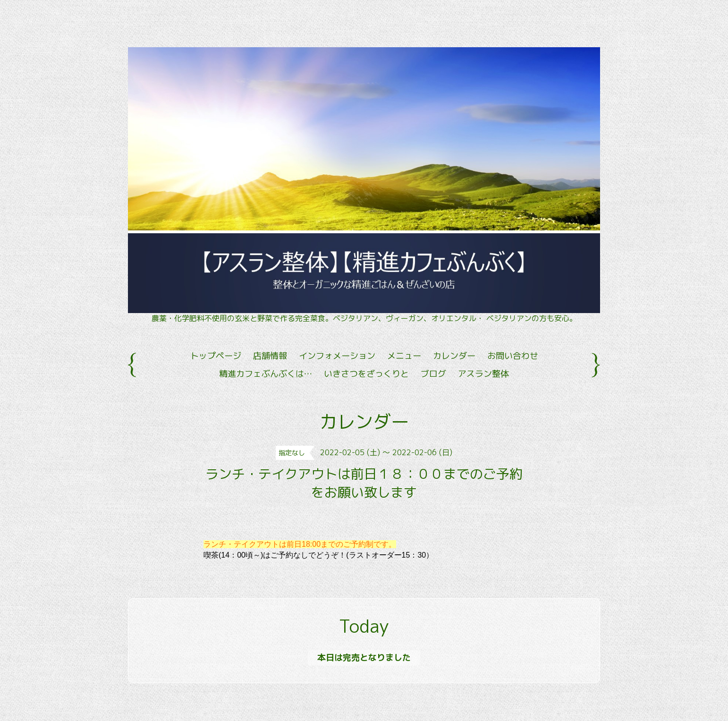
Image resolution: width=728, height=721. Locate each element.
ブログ (433, 374)
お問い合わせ (513, 356)
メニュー (404, 356)
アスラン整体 (483, 374)
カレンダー (454, 356)
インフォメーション (337, 356)
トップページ (216, 356)
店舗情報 (270, 356)
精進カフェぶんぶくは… (266, 374)
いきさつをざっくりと (366, 374)
